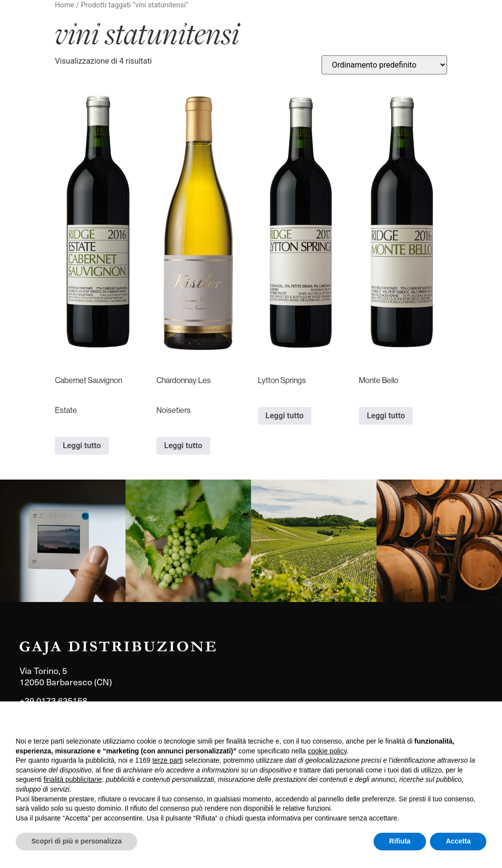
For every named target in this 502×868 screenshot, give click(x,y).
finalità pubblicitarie (73, 779)
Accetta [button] (458, 841)
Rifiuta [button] (400, 841)
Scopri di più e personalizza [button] (76, 841)
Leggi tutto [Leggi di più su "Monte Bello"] (386, 416)
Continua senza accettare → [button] (441, 722)
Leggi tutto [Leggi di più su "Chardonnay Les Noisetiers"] (183, 446)
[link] (63, 541)
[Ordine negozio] (384, 65)
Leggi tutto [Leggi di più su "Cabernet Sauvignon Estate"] (82, 446)
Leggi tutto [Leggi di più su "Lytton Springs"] (285, 416)
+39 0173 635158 (53, 700)
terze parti (168, 760)
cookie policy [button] (327, 751)
